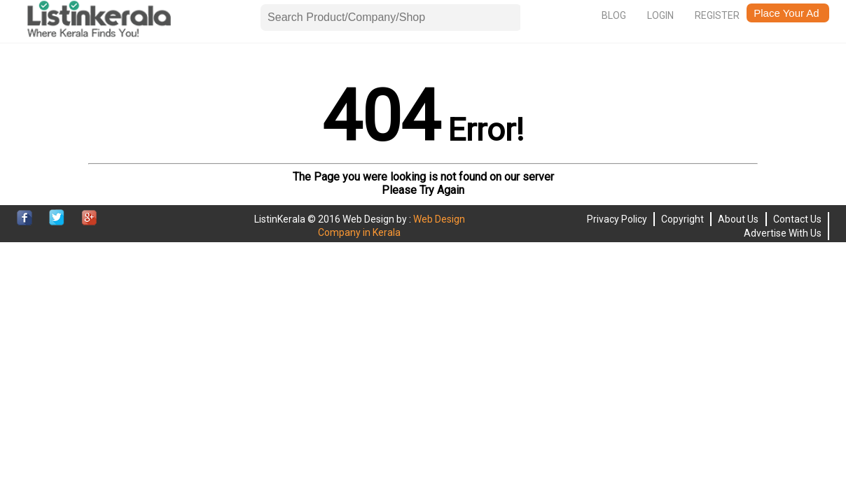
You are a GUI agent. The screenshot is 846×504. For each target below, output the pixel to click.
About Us (738, 219)
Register (717, 15)
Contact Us (797, 219)
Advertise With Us (783, 233)
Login (660, 15)
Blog (614, 15)
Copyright (682, 219)
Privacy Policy (617, 219)
